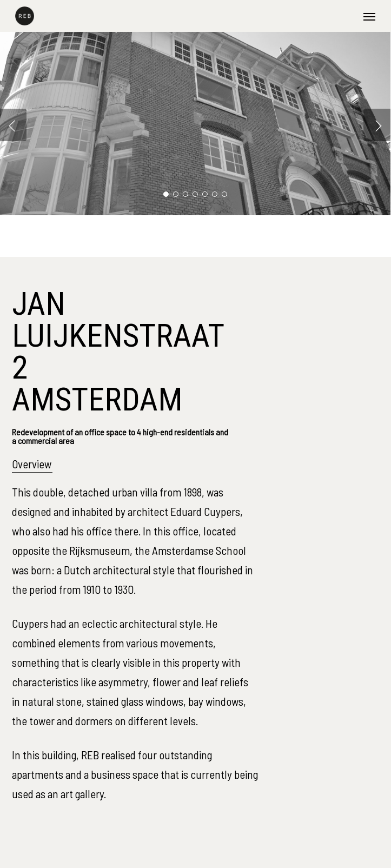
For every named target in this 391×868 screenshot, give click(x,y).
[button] (369, 16)
